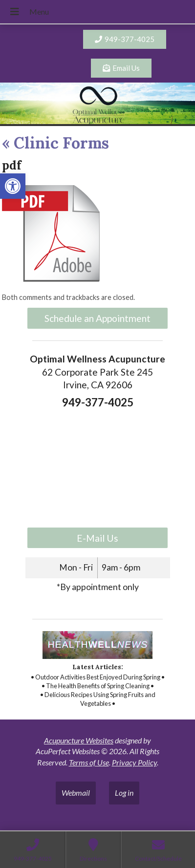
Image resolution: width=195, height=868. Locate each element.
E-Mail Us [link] (97, 538)
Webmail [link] (76, 793)
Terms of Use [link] (89, 762)
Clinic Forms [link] (55, 143)
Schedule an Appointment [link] (97, 318)
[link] (13, 186)
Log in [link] (124, 793)
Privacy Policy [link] (134, 762)
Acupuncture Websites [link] (79, 740)
